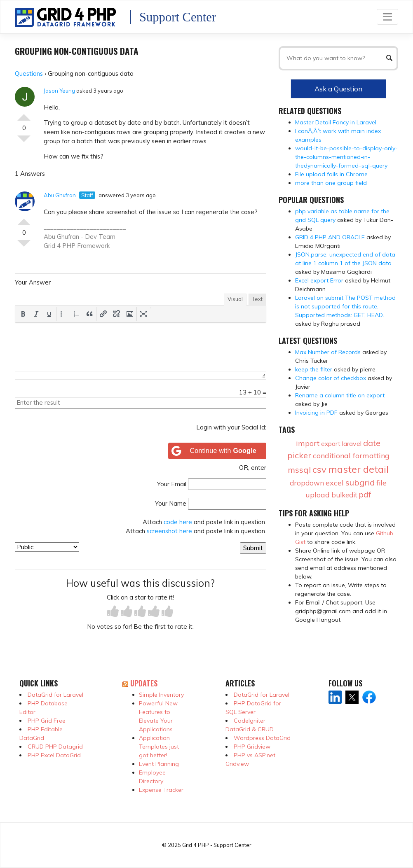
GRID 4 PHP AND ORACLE (330, 237)
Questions (29, 73)
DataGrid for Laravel (55, 695)
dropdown (307, 483)
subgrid (360, 482)
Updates (144, 683)
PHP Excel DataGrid (54, 755)
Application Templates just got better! (159, 747)
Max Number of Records (328, 352)
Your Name (171, 503)
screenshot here (169, 531)
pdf (365, 495)
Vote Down (24, 142)
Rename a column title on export (340, 395)
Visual (235, 299)
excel (335, 483)
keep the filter (314, 369)
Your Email (172, 484)
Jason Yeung (59, 91)
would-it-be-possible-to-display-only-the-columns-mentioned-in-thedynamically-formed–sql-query (346, 157)
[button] (23, 314)
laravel (352, 443)
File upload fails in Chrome (331, 174)
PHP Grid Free (47, 721)
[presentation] (23, 314)
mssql (299, 470)
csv (319, 469)
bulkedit (344, 495)
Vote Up (24, 114)
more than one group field (331, 183)
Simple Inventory (161, 695)
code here (178, 522)
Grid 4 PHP (60, 246)
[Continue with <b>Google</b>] (217, 451)
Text (257, 299)
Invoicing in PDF (316, 413)
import (308, 443)
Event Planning (159, 764)
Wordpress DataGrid (262, 738)
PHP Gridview (252, 747)
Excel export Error (319, 280)
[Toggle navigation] (387, 17)
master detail (358, 469)
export (331, 444)
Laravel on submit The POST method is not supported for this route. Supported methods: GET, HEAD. (345, 306)
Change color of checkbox (331, 378)
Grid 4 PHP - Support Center (217, 845)
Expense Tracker (161, 790)
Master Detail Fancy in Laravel (336, 122)
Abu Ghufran (60, 195)
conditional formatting (351, 456)
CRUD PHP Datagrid (55, 747)
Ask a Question (338, 89)
